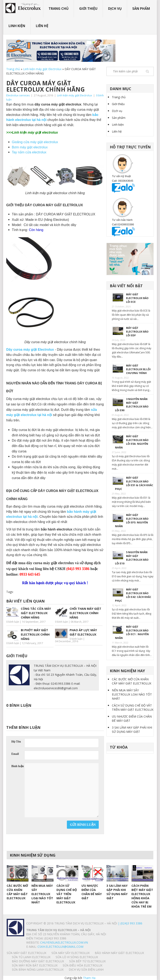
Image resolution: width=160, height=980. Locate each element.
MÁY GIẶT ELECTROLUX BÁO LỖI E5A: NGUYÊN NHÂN (132, 442)
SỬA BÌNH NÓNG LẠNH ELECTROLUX (38, 969)
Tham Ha (89, 978)
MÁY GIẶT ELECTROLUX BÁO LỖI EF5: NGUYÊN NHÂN (132, 521)
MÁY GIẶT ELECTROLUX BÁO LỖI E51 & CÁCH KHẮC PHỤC (134, 483)
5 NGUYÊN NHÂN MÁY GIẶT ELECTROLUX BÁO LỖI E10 (132, 558)
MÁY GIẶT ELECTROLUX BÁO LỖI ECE (137, 298)
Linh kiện (17, 26)
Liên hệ (42, 26)
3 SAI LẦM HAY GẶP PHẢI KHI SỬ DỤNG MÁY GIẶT (132, 730)
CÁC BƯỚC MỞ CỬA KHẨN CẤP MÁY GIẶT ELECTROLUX (132, 681)
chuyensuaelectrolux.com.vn (64, 942)
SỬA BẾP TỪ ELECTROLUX (87, 961)
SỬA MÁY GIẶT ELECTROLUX (26, 953)
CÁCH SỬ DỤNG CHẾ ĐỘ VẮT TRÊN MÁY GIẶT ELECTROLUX (133, 707)
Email (15, 754)
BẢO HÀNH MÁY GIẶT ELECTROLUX (119, 953)
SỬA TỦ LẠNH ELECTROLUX (31, 957)
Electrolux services (18, 95)
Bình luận (18, 766)
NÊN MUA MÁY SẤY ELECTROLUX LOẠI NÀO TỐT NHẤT (132, 694)
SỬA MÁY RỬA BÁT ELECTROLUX (35, 965)
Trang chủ (59, 9)
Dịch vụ (115, 9)
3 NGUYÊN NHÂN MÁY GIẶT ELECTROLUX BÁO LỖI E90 (132, 405)
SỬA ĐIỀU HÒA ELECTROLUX (82, 965)
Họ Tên (16, 742)
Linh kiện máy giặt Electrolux (42, 69)
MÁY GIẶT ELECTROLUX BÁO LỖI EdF (137, 332)
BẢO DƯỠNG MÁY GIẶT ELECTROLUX (38, 961)
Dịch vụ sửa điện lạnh (86, 969)
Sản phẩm (141, 9)
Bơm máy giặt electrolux (30, 147)
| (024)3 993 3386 (130, 923)
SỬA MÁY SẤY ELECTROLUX (71, 953)
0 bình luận (13, 622)
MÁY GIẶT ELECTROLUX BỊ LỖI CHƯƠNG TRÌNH (138, 369)
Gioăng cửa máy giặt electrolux (35, 142)
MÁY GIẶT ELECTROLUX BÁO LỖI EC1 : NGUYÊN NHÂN (132, 632)
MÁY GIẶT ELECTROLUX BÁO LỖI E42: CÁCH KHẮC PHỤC (133, 595)
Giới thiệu (88, 9)
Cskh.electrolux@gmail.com (60, 947)
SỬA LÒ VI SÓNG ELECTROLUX (77, 957)
